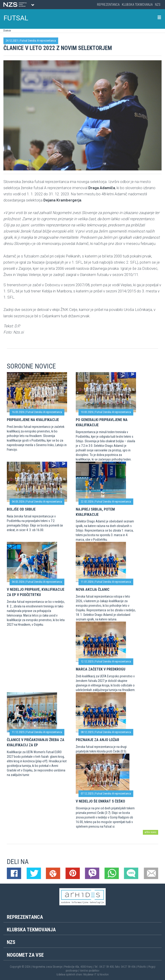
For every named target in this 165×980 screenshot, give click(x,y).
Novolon (104, 975)
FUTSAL (16, 18)
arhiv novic (151, 832)
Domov (7, 31)
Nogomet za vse (25, 955)
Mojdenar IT (90, 975)
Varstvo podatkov (89, 971)
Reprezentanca (108, 5)
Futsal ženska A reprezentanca (38, 41)
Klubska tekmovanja (137, 5)
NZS (158, 5)
